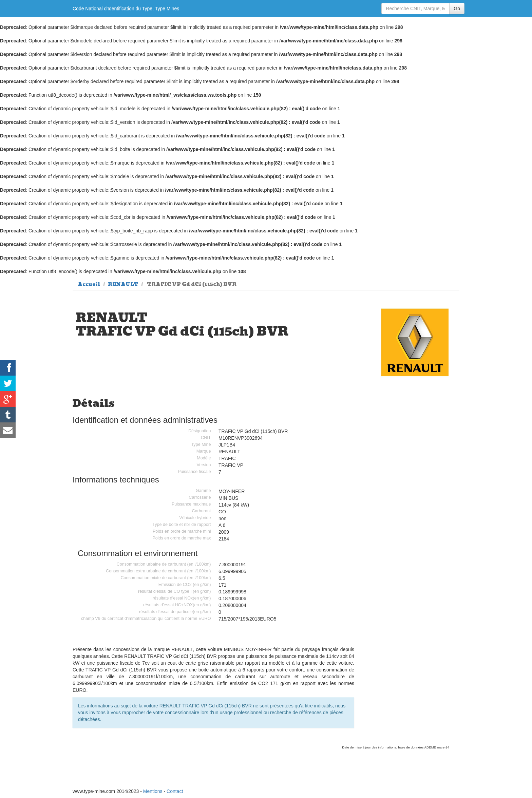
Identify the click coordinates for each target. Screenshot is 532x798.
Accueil (89, 284)
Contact (175, 791)
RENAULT (123, 284)
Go (457, 8)
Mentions (153, 791)
